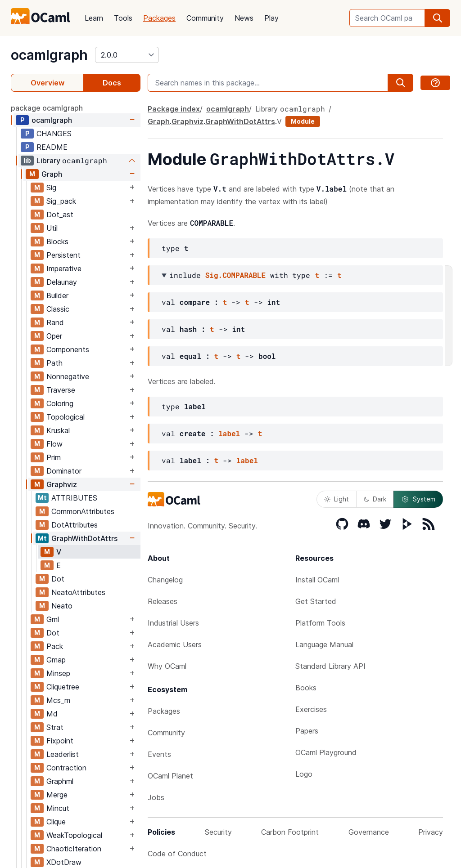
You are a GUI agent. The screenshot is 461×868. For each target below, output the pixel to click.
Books (306, 688)
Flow (54, 444)
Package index (174, 109)
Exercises (311, 709)
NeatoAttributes (78, 592)
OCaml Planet (170, 776)
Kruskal (58, 430)
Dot (58, 579)
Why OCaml (167, 666)
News (244, 18)
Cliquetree (63, 687)
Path (54, 363)
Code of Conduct (177, 854)
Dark (375, 499)
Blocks (57, 242)
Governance (369, 832)
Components (68, 349)
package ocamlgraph (47, 108)
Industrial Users (173, 623)
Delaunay (62, 282)
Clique (56, 822)
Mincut (58, 808)
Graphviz (62, 484)
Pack (55, 646)
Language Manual (324, 644)
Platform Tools (320, 623)
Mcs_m (58, 700)
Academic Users (175, 644)
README (52, 147)
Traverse (61, 390)
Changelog (165, 580)
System (418, 499)
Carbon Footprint (290, 832)
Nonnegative (68, 376)
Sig (51, 188)
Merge (57, 795)
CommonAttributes (83, 511)
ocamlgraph (49, 55)
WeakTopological (74, 835)
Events (159, 754)
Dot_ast (60, 215)
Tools (123, 18)
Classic (58, 309)
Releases (163, 601)
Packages (159, 18)
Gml (53, 619)
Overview (47, 83)
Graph (52, 174)
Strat (55, 727)
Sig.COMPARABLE (235, 275)
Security (218, 832)
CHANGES (54, 134)
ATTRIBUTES (74, 498)
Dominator (64, 471)
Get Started (316, 601)
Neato (62, 606)
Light (337, 499)
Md (52, 714)
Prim (54, 457)
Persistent (63, 255)
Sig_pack (61, 201)
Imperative (64, 268)
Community (205, 18)
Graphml (60, 781)
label (229, 433)
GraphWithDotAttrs (84, 538)
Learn (94, 18)
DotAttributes (75, 525)
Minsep (58, 673)
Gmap (56, 660)
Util (52, 228)
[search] (438, 18)
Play (271, 18)
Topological (66, 417)
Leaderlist (63, 754)
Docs (112, 83)
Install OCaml (317, 580)
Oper (54, 336)
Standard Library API (330, 666)
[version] (127, 55)
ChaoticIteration (74, 849)
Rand (55, 322)
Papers (307, 731)
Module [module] (303, 121)
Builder (57, 295)
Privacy (431, 832)
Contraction (66, 768)
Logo (304, 774)
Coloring (60, 403)
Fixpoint (60, 741)
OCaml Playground (326, 752)
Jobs (156, 797)
